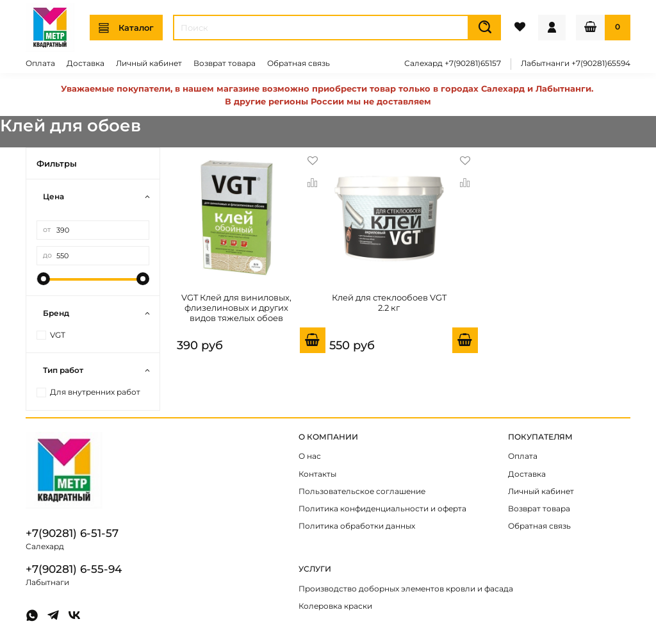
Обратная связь (299, 63)
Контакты (317, 474)
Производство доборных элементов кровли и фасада (406, 589)
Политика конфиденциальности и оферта (382, 509)
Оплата (40, 63)
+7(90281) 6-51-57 (72, 533)
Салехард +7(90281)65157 (453, 63)
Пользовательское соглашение (362, 491)
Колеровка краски (335, 606)
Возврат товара (225, 63)
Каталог (126, 28)
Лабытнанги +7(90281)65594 (576, 63)
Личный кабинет (149, 63)
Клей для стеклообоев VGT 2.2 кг (389, 302)
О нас (310, 456)
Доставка (86, 63)
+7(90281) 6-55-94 (74, 569)
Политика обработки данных (357, 526)
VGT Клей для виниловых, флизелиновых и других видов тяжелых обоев (236, 308)
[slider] (43, 279)
